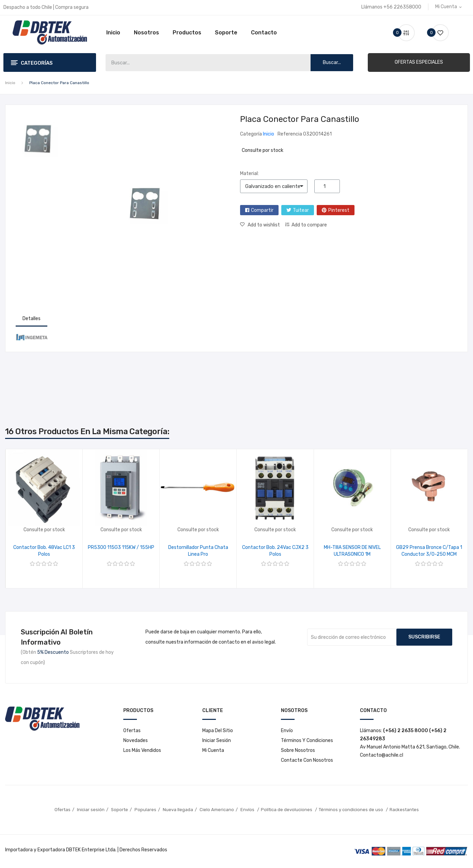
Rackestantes (404, 810)
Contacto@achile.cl (382, 755)
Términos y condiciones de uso (351, 810)
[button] (419, 62)
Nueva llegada (178, 810)
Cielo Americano (217, 810)
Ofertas (132, 731)
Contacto (264, 33)
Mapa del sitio (218, 731)
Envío (287, 731)
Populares (145, 810)
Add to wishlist (263, 225)
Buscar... (332, 62)
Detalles (31, 319)
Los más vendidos (142, 750)
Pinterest (339, 210)
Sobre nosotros (298, 750)
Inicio (113, 33)
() (438, 33)
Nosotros (146, 33)
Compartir (262, 210)
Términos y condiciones (307, 740)
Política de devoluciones (287, 810)
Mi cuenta (213, 750)
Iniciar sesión (217, 740)
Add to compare (309, 225)
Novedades (136, 740)
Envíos (248, 810)
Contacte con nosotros (307, 760)
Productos (187, 33)
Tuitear (301, 210)
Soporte (226, 33)
